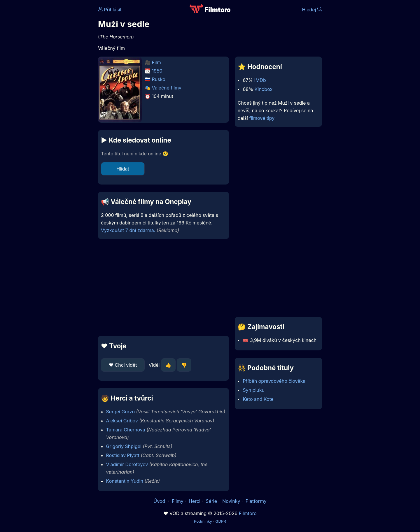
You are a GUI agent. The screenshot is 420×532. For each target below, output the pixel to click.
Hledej (312, 10)
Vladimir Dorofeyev (127, 464)
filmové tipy (262, 118)
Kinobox (263, 89)
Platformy (256, 501)
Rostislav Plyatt (123, 455)
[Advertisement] (56, 90)
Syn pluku (254, 390)
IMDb (260, 80)
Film (156, 62)
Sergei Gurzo (120, 412)
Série (211, 501)
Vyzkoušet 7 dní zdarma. (128, 230)
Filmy (178, 501)
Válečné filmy (167, 88)
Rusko (159, 79)
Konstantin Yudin (125, 481)
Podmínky (203, 521)
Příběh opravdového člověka (274, 381)
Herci (195, 501)
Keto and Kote (258, 399)
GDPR (221, 521)
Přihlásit (110, 10)
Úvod (160, 501)
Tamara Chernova (126, 430)
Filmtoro (248, 513)
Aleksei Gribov (122, 421)
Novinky (231, 501)
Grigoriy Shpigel (124, 446)
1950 (157, 71)
